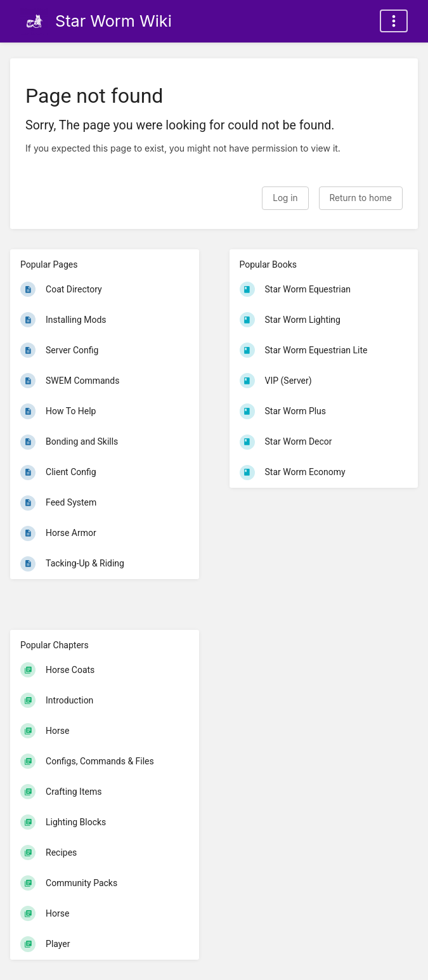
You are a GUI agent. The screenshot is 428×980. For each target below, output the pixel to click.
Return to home (361, 198)
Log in (285, 198)
